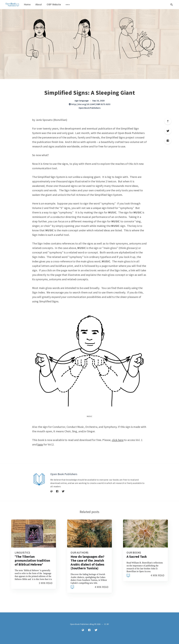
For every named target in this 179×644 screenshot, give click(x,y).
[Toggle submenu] (68, 5)
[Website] (51, 491)
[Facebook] (57, 491)
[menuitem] (12, 5)
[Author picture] (39, 479)
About (39, 4)
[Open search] (172, 5)
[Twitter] (63, 491)
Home (27, 4)
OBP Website (54, 4)
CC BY (107, 624)
